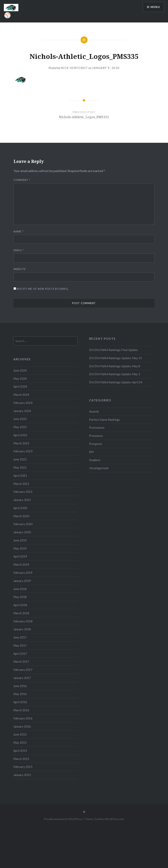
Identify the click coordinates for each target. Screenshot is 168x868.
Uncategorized (99, 468)
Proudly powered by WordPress (63, 819)
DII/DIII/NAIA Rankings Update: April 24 (116, 382)
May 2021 (20, 467)
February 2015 (23, 767)
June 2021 (20, 459)
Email (19, 250)
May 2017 (20, 645)
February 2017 (23, 670)
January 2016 (22, 726)
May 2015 (20, 742)
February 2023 (23, 451)
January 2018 (22, 629)
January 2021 (22, 500)
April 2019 (20, 556)
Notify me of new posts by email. (43, 289)
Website (20, 269)
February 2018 (23, 621)
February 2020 (23, 524)
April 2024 (20, 386)
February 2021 (23, 492)
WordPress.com (114, 819)
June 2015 (20, 734)
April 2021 (20, 476)
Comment (22, 180)
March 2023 (21, 443)
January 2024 (22, 411)
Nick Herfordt (74, 68)
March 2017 (21, 662)
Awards (94, 411)
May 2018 (20, 597)
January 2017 (22, 678)
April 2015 (20, 751)
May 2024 (20, 379)
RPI (92, 452)
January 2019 (22, 581)
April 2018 (20, 605)
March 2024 (21, 395)
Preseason (96, 436)
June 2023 (20, 419)
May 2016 (20, 694)
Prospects (96, 444)
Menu (155, 7)
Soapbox (95, 460)
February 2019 (23, 573)
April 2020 (20, 508)
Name (19, 231)
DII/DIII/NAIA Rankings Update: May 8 (115, 366)
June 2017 (20, 637)
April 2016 (20, 702)
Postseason (97, 428)
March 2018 (21, 613)
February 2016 (23, 718)
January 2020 (22, 532)
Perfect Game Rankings (104, 420)
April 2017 (20, 654)
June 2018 (20, 589)
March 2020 (21, 516)
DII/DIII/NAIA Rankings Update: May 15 (116, 358)
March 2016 (21, 710)
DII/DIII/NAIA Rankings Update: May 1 (115, 374)
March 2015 (21, 759)
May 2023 (20, 427)
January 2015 (22, 775)
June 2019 (20, 540)
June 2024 (20, 370)
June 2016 (20, 686)
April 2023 (20, 435)
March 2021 (21, 484)
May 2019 (20, 548)
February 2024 (23, 403)
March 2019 (21, 564)
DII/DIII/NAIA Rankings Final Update (113, 350)
